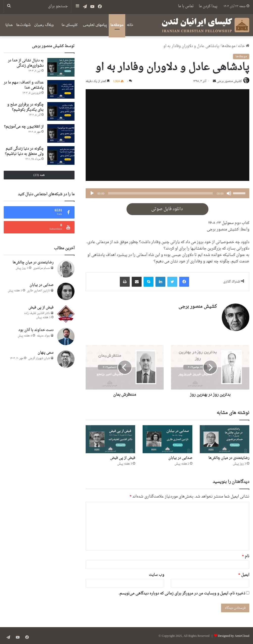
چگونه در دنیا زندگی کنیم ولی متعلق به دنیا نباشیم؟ (24, 151)
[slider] (160, 194)
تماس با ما (186, 6)
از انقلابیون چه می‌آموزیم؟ (24, 127)
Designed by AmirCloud (234, 635)
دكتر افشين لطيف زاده (37, 313)
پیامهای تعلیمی (95, 25)
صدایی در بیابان (180, 457)
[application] (167, 194)
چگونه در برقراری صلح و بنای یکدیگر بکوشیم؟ (25, 107)
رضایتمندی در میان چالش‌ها (229, 457)
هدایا (9, 25)
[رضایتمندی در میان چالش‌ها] (225, 438)
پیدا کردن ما (208, 6)
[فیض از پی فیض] (110, 438)
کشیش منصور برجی (228, 82)
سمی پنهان (46, 353)
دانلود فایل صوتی (167, 210)
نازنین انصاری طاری (38, 291)
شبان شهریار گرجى (39, 358)
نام (246, 555)
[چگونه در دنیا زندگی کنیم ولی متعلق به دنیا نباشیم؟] (61, 155)
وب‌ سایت (156, 574)
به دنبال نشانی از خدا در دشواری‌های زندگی (26, 63)
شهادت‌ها (24, 25)
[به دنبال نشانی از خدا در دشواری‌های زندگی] (61, 67)
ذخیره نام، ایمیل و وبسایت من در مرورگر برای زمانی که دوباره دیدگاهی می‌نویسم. (182, 593)
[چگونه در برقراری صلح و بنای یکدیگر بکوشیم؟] (61, 111)
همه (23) (39, 175)
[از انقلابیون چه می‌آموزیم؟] (61, 133)
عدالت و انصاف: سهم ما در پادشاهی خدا (24, 85)
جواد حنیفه (43, 336)
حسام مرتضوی (42, 268)
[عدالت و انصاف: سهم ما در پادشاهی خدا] (61, 89)
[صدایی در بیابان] (167, 438)
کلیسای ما (70, 25)
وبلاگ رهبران (44, 25)
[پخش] (92, 194)
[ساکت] (229, 194)
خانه (130, 25)
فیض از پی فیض (123, 457)
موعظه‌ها (117, 25)
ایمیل (244, 574)
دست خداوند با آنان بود (36, 330)
